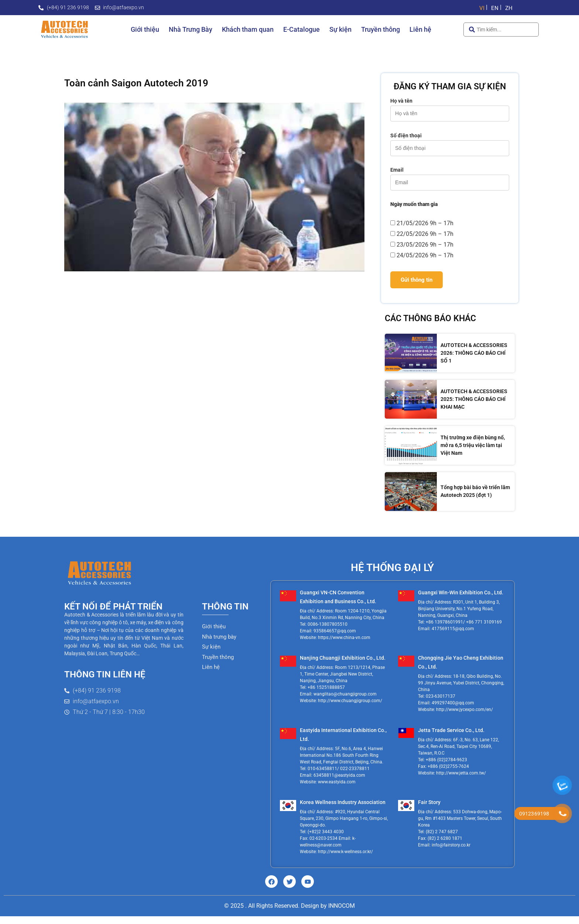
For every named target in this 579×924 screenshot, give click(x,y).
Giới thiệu (145, 29)
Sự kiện (340, 29)
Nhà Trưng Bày (191, 29)
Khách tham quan (248, 29)
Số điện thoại (450, 142)
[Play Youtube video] (214, 187)
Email (450, 176)
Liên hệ (420, 29)
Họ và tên (450, 107)
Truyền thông (381, 29)
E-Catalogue (302, 29)
